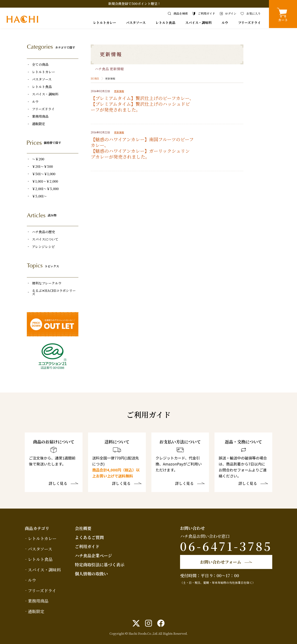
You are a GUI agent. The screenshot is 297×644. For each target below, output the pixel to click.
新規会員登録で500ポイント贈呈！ (134, 4)
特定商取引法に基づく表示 (100, 565)
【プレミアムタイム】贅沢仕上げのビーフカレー (140, 98)
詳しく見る (58, 484)
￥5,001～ (39, 196)
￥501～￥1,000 (44, 174)
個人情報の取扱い (91, 574)
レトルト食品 (165, 23)
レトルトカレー (105, 23)
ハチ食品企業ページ (93, 555)
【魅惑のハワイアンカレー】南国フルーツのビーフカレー (142, 142)
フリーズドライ (249, 23)
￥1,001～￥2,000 (45, 181)
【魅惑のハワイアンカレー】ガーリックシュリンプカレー (140, 154)
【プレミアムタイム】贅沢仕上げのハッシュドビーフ (140, 107)
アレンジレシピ (43, 247)
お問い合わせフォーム (221, 562)
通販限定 (39, 124)
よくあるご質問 (89, 537)
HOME (95, 78)
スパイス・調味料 (198, 23)
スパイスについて (45, 239)
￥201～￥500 (42, 167)
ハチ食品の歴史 (44, 232)
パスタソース (136, 23)
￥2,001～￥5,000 (45, 189)
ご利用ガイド (87, 546)
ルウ (225, 23)
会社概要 (83, 528)
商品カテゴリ (37, 528)
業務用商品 (40, 116)
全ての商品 (40, 65)
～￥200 (38, 159)
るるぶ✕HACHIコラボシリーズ (54, 292)
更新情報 (119, 91)
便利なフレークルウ (47, 283)
